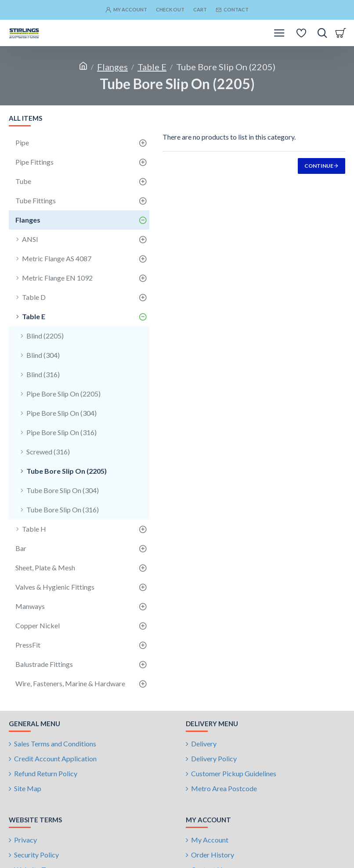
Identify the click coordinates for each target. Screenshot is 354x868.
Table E (152, 67)
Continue (319, 166)
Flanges (112, 67)
